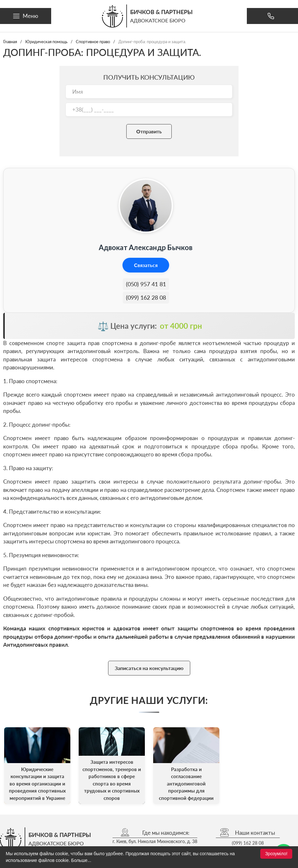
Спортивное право (93, 42)
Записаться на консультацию (149, 668)
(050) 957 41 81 (146, 284)
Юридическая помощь (46, 42)
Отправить (149, 131)
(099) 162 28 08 (146, 297)
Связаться (146, 265)
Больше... (81, 860)
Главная (10, 42)
